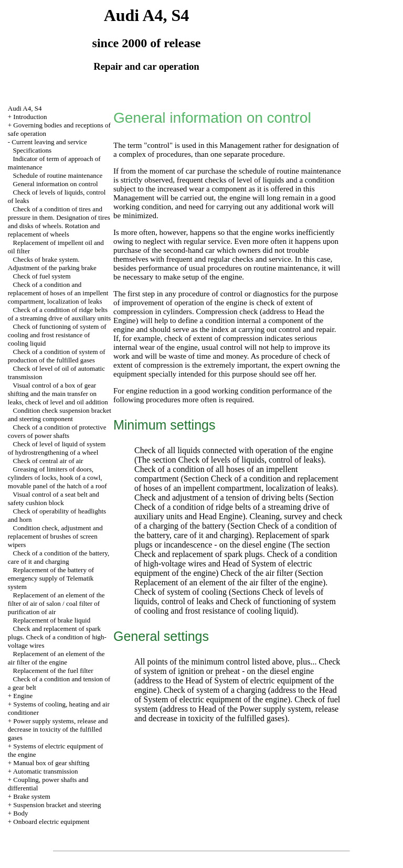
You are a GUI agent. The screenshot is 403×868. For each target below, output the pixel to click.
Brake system (31, 796)
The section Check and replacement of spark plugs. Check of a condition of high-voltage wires (236, 554)
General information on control (56, 184)
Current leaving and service (49, 142)
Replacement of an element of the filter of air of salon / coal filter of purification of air (56, 603)
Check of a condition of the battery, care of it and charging (59, 557)
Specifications (33, 150)
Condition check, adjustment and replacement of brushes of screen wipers (55, 536)
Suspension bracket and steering (57, 805)
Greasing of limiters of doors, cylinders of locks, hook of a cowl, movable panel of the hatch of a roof (57, 478)
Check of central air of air (48, 461)
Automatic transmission (46, 771)
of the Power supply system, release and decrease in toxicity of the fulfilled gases (236, 714)
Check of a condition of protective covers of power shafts (57, 431)
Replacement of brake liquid (52, 620)
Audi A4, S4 (25, 108)
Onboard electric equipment (51, 822)
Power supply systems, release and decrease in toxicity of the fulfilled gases (58, 729)
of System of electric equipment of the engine (211, 699)
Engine (23, 696)
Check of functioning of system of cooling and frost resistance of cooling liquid (57, 335)
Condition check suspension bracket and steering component (60, 415)
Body (20, 813)
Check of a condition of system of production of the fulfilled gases (57, 356)
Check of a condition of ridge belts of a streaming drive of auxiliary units (59, 314)
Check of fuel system (42, 276)
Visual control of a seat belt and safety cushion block (54, 499)
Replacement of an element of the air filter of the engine (56, 658)
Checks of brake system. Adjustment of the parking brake (52, 264)
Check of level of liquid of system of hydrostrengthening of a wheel (57, 448)
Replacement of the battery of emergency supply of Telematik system (51, 578)
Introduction (30, 117)
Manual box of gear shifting (51, 763)
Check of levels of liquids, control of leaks (250, 460)
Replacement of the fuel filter (53, 671)
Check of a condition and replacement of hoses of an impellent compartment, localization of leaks (58, 293)
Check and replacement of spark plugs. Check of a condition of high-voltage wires (57, 637)
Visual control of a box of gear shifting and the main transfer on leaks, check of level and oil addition (58, 394)
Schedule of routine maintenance (58, 175)
